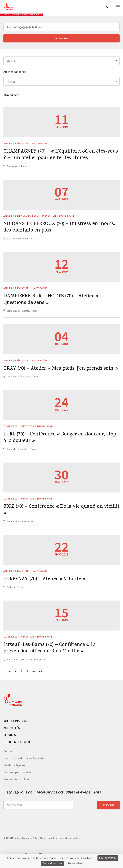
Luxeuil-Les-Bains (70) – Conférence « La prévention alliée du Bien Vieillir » (50, 652)
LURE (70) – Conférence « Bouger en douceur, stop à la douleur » (61, 440)
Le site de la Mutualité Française (24, 762)
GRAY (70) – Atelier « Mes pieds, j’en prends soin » (61, 371)
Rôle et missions (16, 725)
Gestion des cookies (16, 783)
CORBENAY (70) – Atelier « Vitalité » (46, 582)
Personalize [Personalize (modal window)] (75, 863)
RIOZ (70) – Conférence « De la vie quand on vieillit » (54, 513)
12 (41, 674)
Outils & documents (18, 745)
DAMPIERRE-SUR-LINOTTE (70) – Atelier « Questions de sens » (52, 301)
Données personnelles (17, 776)
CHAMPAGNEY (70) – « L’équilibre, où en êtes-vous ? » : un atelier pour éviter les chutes (56, 155)
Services (10, 739)
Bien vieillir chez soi (27, 216)
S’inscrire (108, 809)
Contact (9, 755)
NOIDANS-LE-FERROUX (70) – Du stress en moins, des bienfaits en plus (60, 228)
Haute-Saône (39, 143)
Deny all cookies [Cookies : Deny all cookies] (52, 863)
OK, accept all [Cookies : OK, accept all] (108, 858)
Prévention (22, 143)
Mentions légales (14, 769)
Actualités (12, 732)
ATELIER (8, 143)
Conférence (10, 428)
